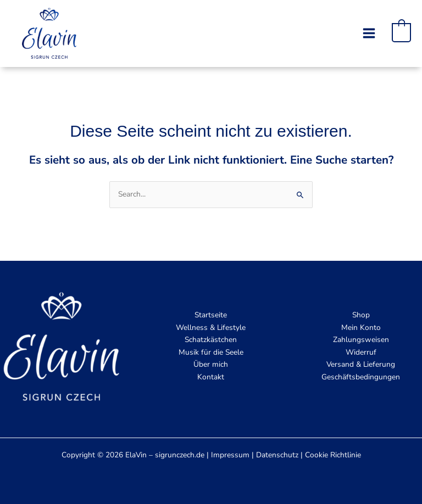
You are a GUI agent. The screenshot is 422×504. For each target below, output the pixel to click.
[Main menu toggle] (369, 33)
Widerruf (361, 352)
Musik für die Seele (211, 352)
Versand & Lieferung (361, 364)
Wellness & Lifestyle (211, 327)
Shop (361, 315)
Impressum (230, 455)
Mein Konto (361, 327)
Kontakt (211, 377)
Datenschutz (277, 455)
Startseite (211, 315)
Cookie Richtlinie (333, 455)
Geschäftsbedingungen (361, 377)
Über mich (211, 364)
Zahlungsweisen (361, 340)
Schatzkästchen (211, 340)
